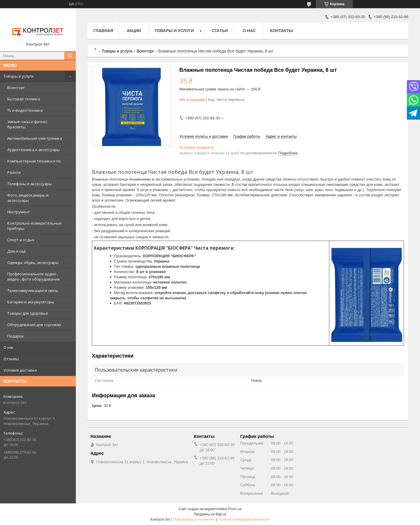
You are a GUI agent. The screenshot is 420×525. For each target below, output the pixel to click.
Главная (103, 31)
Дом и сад (16, 251)
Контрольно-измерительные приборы (34, 226)
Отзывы (11, 359)
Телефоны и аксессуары (30, 184)
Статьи (220, 31)
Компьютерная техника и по (34, 161)
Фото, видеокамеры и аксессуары (28, 198)
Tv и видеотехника (25, 110)
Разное (14, 172)
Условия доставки (20, 370)
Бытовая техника (24, 99)
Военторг (16, 87)
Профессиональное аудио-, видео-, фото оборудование (34, 276)
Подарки (15, 336)
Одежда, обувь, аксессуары (33, 262)
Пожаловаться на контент (194, 519)
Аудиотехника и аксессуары (34, 150)
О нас (9, 347)
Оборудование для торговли (34, 325)
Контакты (281, 31)
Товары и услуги (19, 76)
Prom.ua (235, 509)
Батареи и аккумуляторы (31, 302)
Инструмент (19, 212)
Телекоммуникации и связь (33, 290)
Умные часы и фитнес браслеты (27, 124)
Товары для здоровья (28, 313)
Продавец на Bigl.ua (210, 514)
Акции (134, 31)
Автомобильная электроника (35, 138)
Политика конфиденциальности (244, 519)
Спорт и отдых (21, 240)
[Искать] (70, 56)
